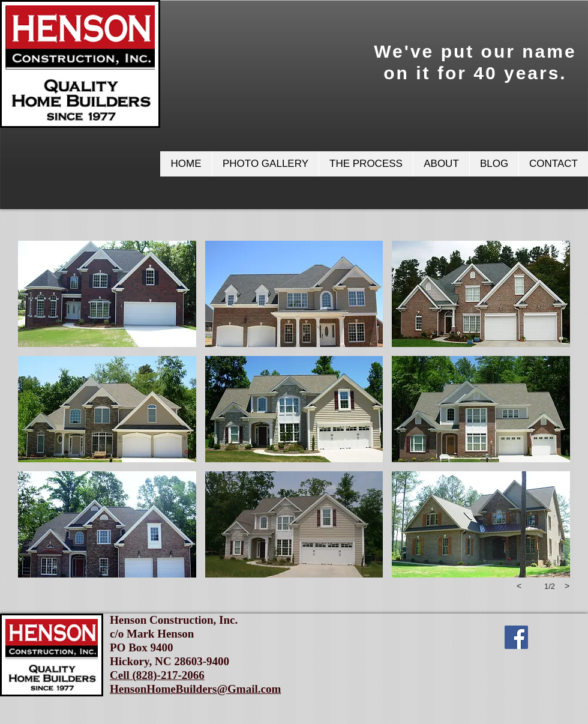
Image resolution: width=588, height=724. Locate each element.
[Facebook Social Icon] (516, 637)
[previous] (519, 586)
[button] (265, 164)
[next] (567, 586)
